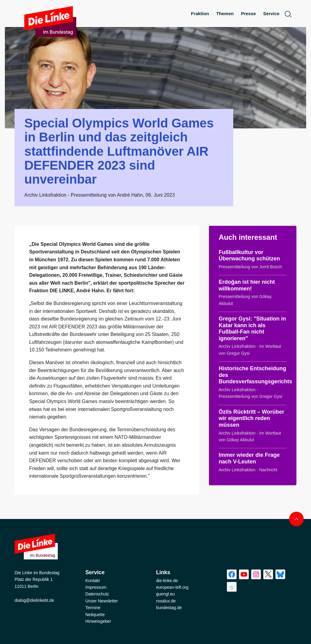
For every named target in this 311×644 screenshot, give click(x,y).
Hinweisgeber (98, 621)
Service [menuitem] (271, 14)
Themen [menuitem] (225, 14)
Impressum (96, 587)
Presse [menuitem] (248, 14)
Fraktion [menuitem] (200, 14)
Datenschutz (97, 594)
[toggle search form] (288, 14)
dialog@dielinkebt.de (34, 600)
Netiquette (95, 615)
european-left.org (172, 587)
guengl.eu (166, 594)
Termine (93, 608)
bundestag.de (169, 608)
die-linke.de (167, 581)
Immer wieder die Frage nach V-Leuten (249, 458)
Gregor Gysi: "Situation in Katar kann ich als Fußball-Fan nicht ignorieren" (252, 329)
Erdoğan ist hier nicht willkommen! (247, 285)
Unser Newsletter (102, 601)
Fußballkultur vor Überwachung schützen (249, 256)
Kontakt (92, 581)
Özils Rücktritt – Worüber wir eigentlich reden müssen (251, 418)
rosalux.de (166, 601)
